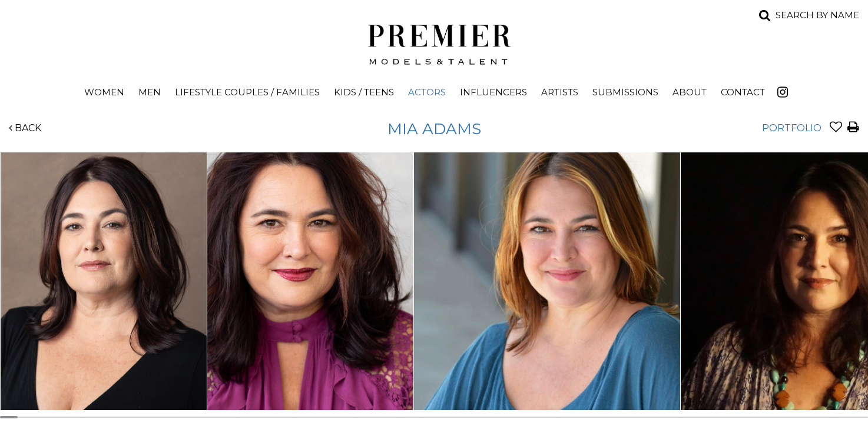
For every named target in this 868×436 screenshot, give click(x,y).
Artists (560, 92)
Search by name (817, 15)
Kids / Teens (364, 92)
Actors (427, 92)
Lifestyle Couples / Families (247, 92)
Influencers (493, 92)
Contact (743, 92)
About (690, 92)
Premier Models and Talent (434, 42)
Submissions (625, 92)
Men (150, 92)
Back (25, 128)
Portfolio (792, 128)
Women (104, 92)
